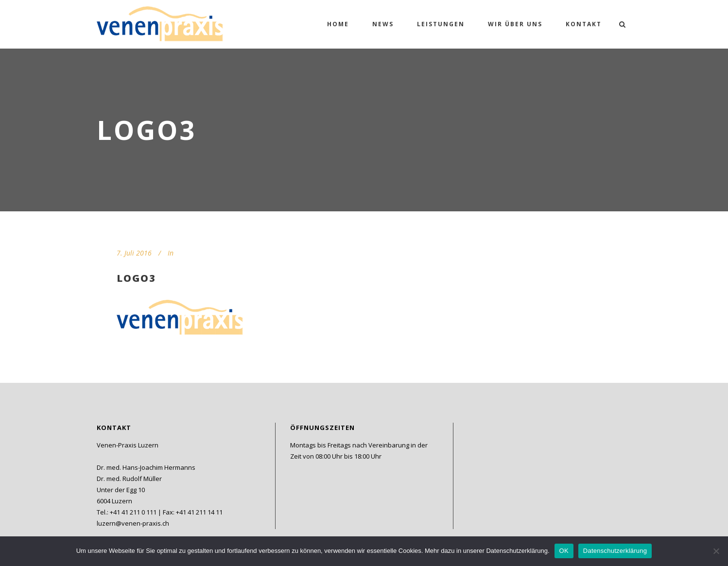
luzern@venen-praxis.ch (133, 523)
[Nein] (716, 551)
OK (564, 551)
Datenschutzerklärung (615, 551)
